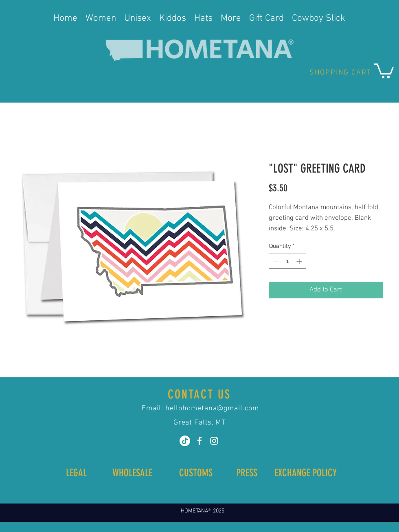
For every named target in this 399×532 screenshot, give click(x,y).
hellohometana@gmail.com (212, 408)
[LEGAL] (76, 473)
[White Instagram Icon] (214, 441)
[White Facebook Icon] (199, 441)
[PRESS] (247, 473)
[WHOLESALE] (132, 473)
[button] (384, 70)
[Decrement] (275, 261)
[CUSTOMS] (196, 473)
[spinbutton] (287, 261)
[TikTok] (185, 441)
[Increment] (300, 261)
